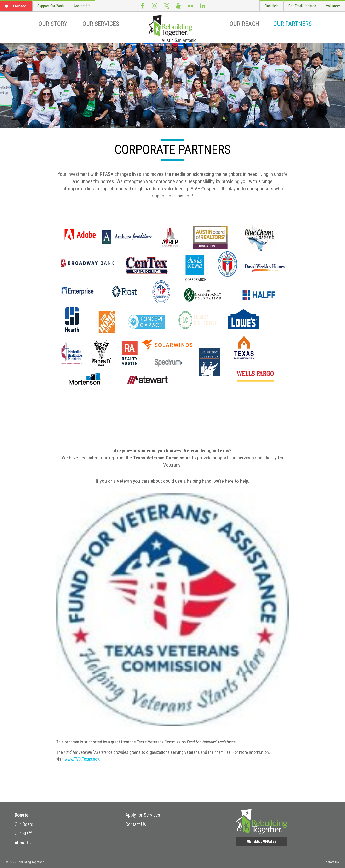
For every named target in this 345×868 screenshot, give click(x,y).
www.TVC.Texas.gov (82, 759)
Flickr (190, 6)
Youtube (178, 6)
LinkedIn (202, 6)
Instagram (155, 6)
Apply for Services (143, 815)
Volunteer (333, 6)
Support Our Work (51, 6)
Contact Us (82, 6)
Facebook (143, 6)
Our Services (101, 24)
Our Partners (292, 24)
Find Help (272, 6)
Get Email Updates (302, 6)
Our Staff (23, 833)
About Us (23, 843)
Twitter (167, 6)
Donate (22, 815)
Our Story (53, 24)
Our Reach (244, 24)
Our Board (24, 824)
